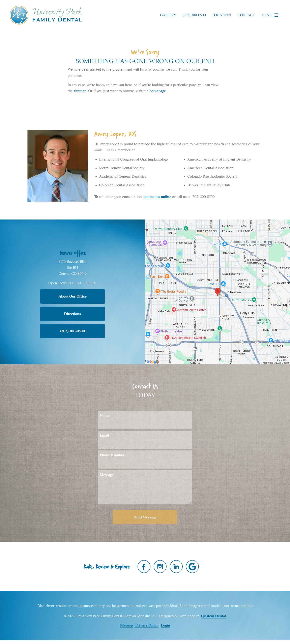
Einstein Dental (213, 616)
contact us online (157, 197)
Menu (271, 15)
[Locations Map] (217, 291)
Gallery (168, 15)
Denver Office (73, 253)
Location (222, 15)
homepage (158, 91)
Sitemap (126, 625)
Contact (246, 15)
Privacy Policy (147, 625)
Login (166, 625)
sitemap (80, 91)
